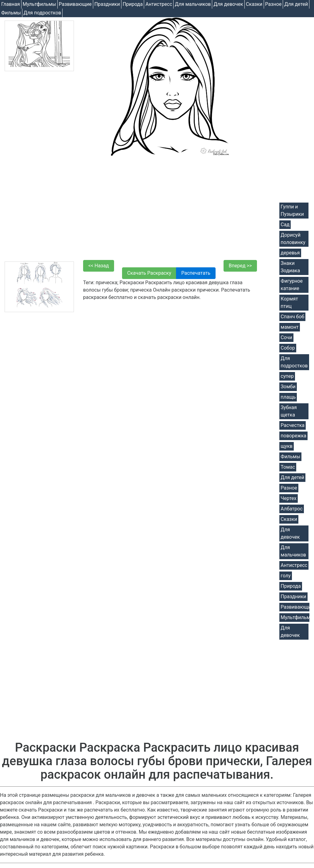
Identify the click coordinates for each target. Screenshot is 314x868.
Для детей (296, 4)
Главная (11, 4)
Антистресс (159, 4)
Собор (288, 348)
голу (285, 576)
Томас (288, 467)
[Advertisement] (39, 166)
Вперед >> (240, 266)
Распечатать (196, 273)
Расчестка (293, 425)
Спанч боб (292, 317)
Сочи (286, 337)
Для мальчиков (193, 4)
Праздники (107, 4)
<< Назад (99, 266)
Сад (285, 225)
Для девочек (228, 4)
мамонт (289, 327)
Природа (133, 4)
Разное (274, 4)
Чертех (288, 498)
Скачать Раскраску (149, 273)
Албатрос (291, 509)
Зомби (288, 387)
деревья (290, 253)
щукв (287, 446)
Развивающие (75, 4)
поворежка (293, 436)
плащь (288, 397)
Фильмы (11, 13)
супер (287, 376)
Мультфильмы (39, 4)
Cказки (254, 4)
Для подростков (42, 13)
